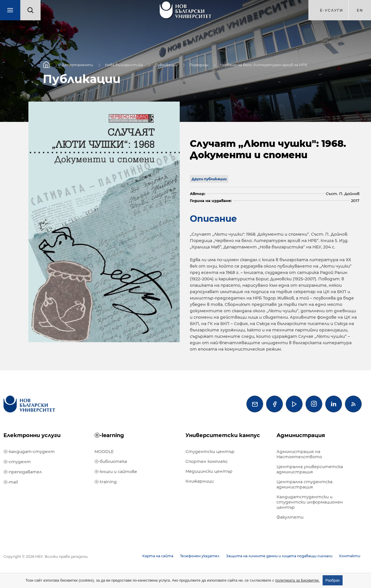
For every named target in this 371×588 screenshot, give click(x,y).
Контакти (350, 556)
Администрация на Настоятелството (299, 454)
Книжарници (200, 481)
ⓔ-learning (109, 435)
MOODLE (104, 452)
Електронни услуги (32, 435)
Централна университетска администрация (310, 469)
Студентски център (210, 452)
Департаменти (77, 65)
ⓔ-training (106, 482)
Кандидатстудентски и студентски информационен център (310, 502)
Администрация (301, 435)
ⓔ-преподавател (23, 472)
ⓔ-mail (11, 482)
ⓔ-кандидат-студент (29, 452)
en (360, 10)
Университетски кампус (223, 435)
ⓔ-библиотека (111, 461)
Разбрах (333, 580)
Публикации (166, 65)
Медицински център (209, 471)
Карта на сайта (158, 556)
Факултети (290, 517)
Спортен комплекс (207, 461)
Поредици (199, 65)
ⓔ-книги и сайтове (116, 472)
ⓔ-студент (17, 462)
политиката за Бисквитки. (298, 580)
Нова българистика (124, 65)
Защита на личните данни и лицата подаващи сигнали (279, 556)
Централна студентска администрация (304, 484)
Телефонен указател (200, 556)
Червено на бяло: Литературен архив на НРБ (264, 65)
